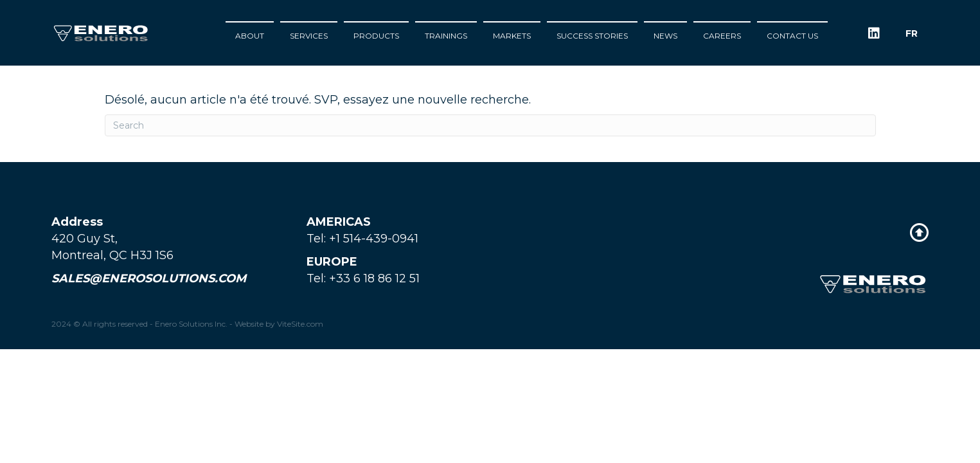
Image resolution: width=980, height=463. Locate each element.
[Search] (490, 125)
